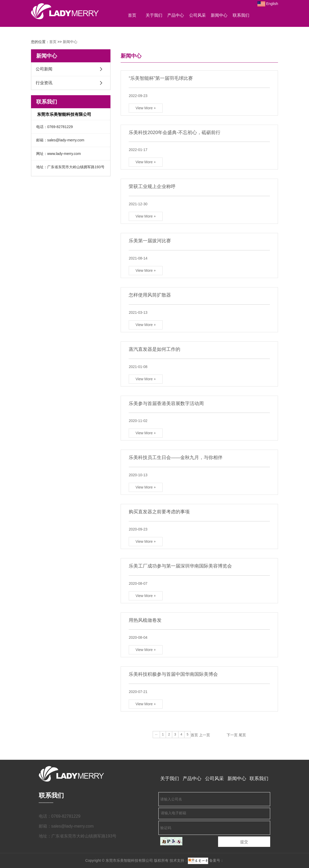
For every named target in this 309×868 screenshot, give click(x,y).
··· (156, 734)
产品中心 (176, 15)
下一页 (232, 735)
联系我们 (241, 15)
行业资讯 (44, 83)
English (268, 4)
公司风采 (197, 15)
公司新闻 (44, 69)
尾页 (242, 735)
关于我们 (154, 15)
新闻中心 (219, 15)
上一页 (205, 735)
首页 (132, 15)
